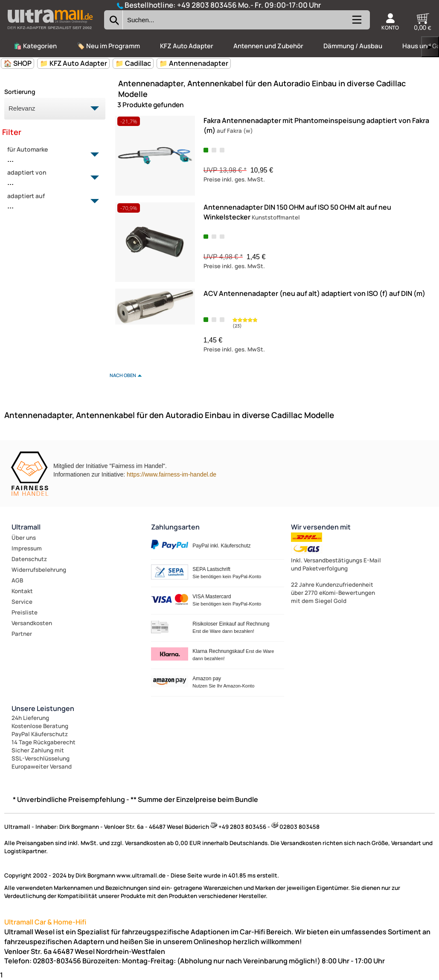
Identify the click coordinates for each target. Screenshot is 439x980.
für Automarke (50, 155)
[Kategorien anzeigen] (356, 23)
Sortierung (20, 92)
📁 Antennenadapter (194, 63)
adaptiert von (50, 178)
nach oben (123, 375)
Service (22, 602)
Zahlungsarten (175, 527)
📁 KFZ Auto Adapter (73, 63)
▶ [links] (430, 47)
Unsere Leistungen (43, 708)
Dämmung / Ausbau (353, 46)
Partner (22, 634)
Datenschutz (29, 559)
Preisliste (25, 612)
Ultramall (26, 527)
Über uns (24, 538)
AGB (17, 580)
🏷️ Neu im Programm (108, 46)
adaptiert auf (50, 202)
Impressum (27, 548)
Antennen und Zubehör (268, 46)
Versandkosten (32, 623)
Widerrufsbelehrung (39, 570)
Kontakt (22, 591)
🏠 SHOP (17, 63)
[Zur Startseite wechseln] (50, 32)
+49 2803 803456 (207, 5)
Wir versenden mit (321, 527)
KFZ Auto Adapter (187, 46)
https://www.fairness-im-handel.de (172, 474)
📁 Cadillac (133, 63)
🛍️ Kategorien (35, 46)
